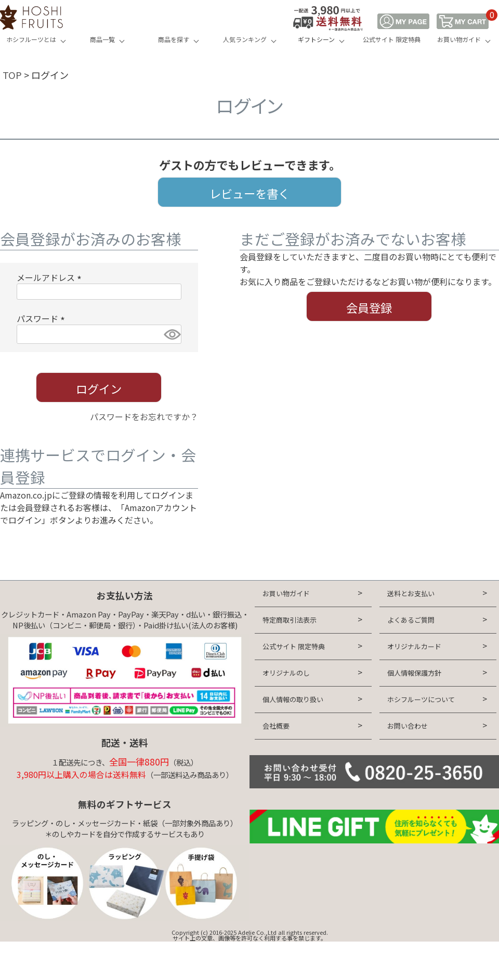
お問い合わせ (408, 726)
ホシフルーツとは (31, 39)
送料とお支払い (411, 593)
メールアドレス (51, 277)
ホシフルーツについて (421, 699)
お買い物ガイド (459, 39)
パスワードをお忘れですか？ (144, 417)
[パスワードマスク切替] (171, 334)
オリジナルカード (414, 646)
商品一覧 (102, 39)
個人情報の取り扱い (293, 699)
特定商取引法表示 (290, 620)
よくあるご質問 (411, 620)
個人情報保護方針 (414, 673)
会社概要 (276, 726)
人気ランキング (245, 39)
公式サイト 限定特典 (392, 39)
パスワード (43, 318)
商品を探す (174, 39)
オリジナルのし (286, 673)
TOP (12, 75)
